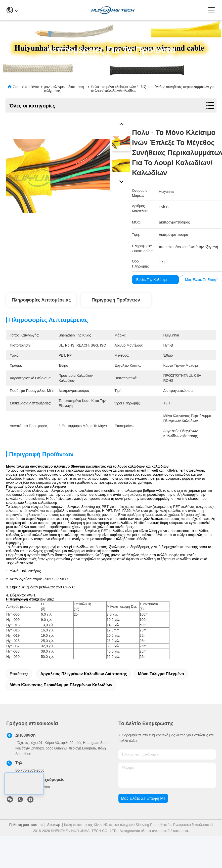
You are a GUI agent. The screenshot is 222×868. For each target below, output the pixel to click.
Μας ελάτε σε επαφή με (143, 812)
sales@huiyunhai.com (33, 801)
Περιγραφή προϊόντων (116, 300)
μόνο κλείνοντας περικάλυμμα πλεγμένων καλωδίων (61, 699)
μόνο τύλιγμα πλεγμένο (161, 687)
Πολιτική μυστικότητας (26, 838)
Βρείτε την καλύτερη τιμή (156, 280)
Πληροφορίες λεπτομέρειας (41, 300)
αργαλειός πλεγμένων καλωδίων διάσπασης (83, 687)
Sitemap (54, 838)
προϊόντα (32, 87)
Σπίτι (17, 87)
